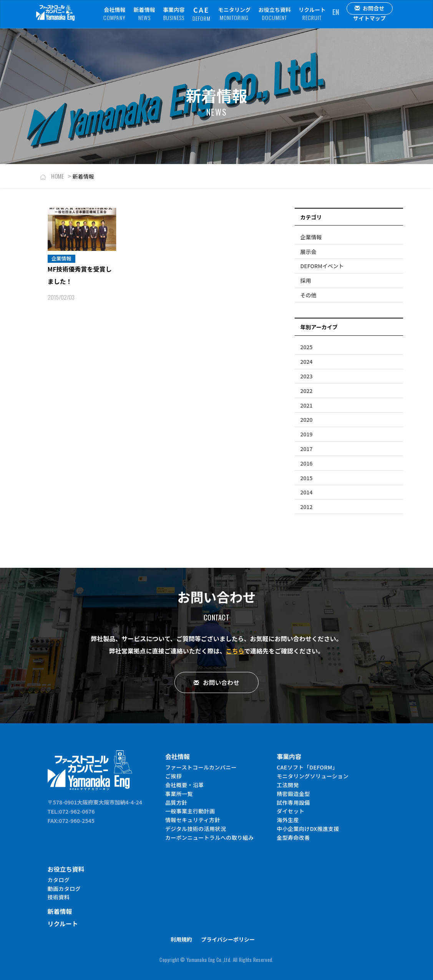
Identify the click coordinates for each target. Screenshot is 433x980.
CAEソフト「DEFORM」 (307, 767)
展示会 (309, 252)
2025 (307, 347)
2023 (307, 376)
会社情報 (114, 14)
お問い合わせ (216, 682)
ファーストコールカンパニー (201, 767)
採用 (306, 280)
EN (336, 12)
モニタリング (235, 14)
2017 (307, 449)
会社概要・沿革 (185, 784)
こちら (235, 651)
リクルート (312, 14)
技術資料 (59, 897)
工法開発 (288, 784)
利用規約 (181, 939)
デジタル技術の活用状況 (196, 828)
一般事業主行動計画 (190, 811)
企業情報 (311, 237)
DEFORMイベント (322, 266)
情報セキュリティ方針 (193, 820)
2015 (307, 478)
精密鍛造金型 (293, 793)
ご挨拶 (173, 776)
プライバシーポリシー (228, 939)
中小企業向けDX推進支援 (308, 828)
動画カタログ (64, 888)
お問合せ (370, 8)
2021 (307, 405)
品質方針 (176, 802)
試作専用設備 (293, 802)
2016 (307, 463)
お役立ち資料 (275, 14)
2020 (307, 420)
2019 (307, 434)
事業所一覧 (179, 793)
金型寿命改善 (293, 837)
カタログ (59, 879)
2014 (307, 492)
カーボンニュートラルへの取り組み (209, 837)
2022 (307, 391)
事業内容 (174, 14)
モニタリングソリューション (313, 776)
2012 (307, 507)
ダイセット (290, 811)
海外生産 (288, 820)
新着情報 (144, 14)
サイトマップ (369, 18)
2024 (307, 361)
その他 (309, 295)
